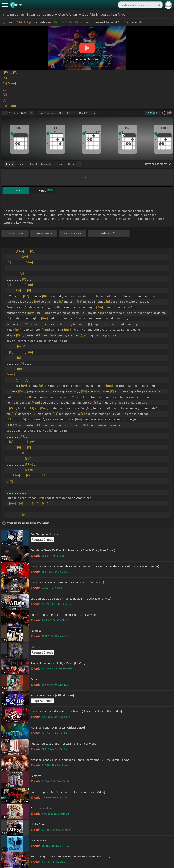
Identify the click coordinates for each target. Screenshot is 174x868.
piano (22, 164)
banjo (59, 164)
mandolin (46, 164)
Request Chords (42, 540)
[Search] (159, 5)
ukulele (34, 164)
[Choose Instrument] (79, 164)
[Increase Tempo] (32, 113)
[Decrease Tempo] (5, 113)
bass (71, 164)
